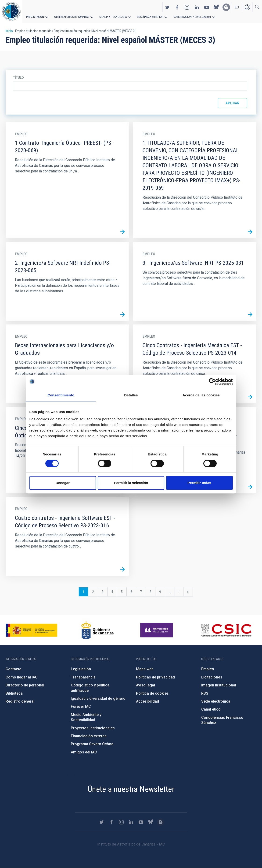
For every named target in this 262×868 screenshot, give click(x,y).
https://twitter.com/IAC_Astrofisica (167, 7)
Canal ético (211, 709)
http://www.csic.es (226, 630)
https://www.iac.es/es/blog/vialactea (226, 7)
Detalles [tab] (131, 395)
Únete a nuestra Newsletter (131, 789)
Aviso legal (145, 685)
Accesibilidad (147, 701)
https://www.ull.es (157, 630)
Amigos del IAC (84, 752)
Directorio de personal (25, 685)
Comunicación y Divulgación (192, 17)
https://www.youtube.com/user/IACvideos (207, 7)
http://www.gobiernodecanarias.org (97, 630)
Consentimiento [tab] (61, 395)
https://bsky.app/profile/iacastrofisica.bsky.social (216, 7)
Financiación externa (89, 736)
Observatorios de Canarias (72, 17)
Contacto (14, 669)
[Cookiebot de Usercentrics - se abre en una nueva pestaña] (212, 382)
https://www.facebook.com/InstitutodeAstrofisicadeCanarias (177, 7)
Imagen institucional (219, 685)
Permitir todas (199, 483)
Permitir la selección (131, 483)
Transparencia (83, 677)
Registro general (20, 701)
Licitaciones (212, 677)
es (237, 7)
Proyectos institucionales (93, 728)
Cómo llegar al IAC (22, 677)
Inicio (9, 31)
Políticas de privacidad (155, 677)
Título (18, 78)
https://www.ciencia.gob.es (32, 630)
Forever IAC (81, 706)
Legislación (81, 669)
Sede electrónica (216, 701)
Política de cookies (152, 693)
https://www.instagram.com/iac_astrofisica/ (187, 7)
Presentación (35, 17)
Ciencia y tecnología (113, 17)
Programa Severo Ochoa (92, 744)
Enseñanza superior (150, 17)
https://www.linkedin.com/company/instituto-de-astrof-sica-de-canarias (197, 7)
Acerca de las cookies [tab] (201, 395)
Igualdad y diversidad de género (98, 698)
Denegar (63, 483)
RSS (205, 693)
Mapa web (145, 669)
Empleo (208, 669)
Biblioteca (14, 693)
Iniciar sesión (247, 7)
